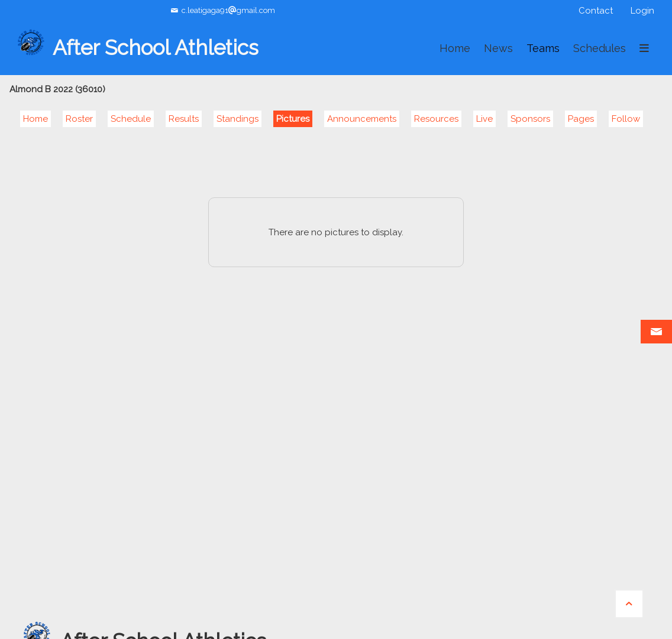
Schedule (131, 119)
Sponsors (530, 119)
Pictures (293, 119)
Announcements (362, 119)
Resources (436, 119)
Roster (79, 119)
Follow (626, 119)
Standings (238, 119)
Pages (581, 119)
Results (184, 119)
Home (35, 119)
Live (484, 119)
